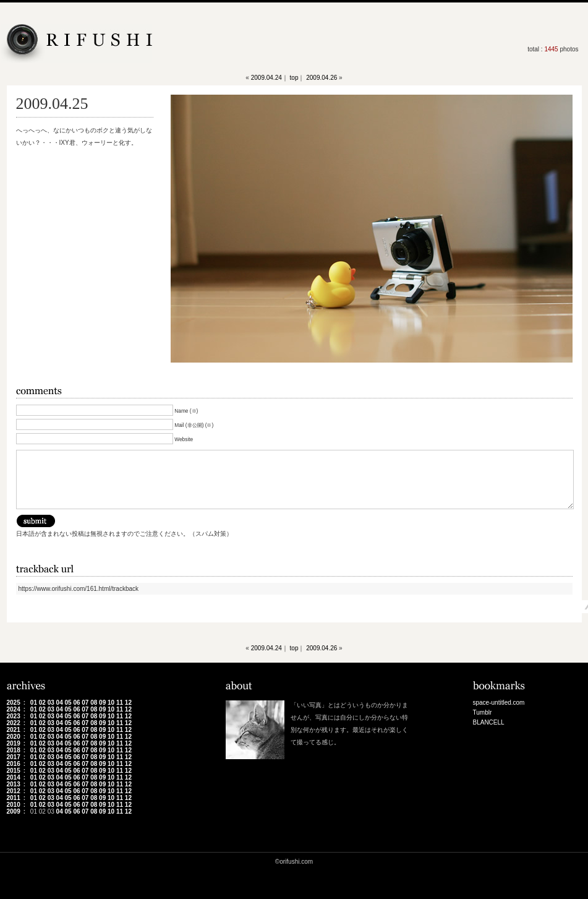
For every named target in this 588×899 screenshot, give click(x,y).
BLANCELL (489, 722)
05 (68, 703)
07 (85, 703)
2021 (14, 730)
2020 (14, 737)
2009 (14, 811)
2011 (14, 798)
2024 (14, 709)
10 (111, 703)
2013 (14, 784)
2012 (14, 791)
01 (34, 703)
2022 (14, 723)
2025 (14, 703)
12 (128, 703)
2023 (14, 716)
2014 (14, 777)
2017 (14, 757)
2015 (14, 771)
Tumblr (483, 712)
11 (120, 703)
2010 (14, 805)
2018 (14, 750)
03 (51, 703)
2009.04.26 (322, 78)
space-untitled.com (499, 703)
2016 (14, 764)
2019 (14, 743)
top (294, 78)
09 (102, 703)
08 (94, 703)
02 (42, 703)
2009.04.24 (266, 78)
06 (76, 703)
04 (60, 703)
